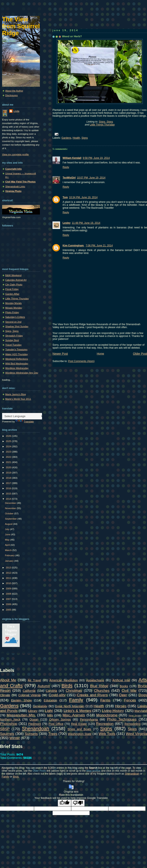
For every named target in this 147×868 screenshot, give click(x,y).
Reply (66, 167)
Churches (102, 691)
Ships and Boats (79, 729)
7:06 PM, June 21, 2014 (99, 246)
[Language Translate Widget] (23, 416)
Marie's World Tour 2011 (18, 399)
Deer (123, 695)
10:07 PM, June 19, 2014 (91, 178)
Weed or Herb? (72, 36)
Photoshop (9, 724)
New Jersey (135, 715)
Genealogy (40, 706)
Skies (132, 729)
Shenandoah (35, 728)
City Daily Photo (14, 285)
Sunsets (31, 734)
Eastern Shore (22, 700)
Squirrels (7, 734)
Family (76, 700)
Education (50, 700)
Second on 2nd (13, 322)
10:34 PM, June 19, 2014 (83, 197)
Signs (85, 138)
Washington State (80, 734)
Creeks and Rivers (92, 695)
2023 (9, 452)
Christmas (74, 691)
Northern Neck (10, 719)
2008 (9, 594)
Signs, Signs (106, 122)
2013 (9, 568)
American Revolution (64, 680)
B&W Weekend (13, 275)
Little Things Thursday (102, 125)
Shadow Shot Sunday (17, 326)
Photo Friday (12, 312)
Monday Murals (13, 303)
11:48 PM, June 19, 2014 (86, 223)
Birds (67, 686)
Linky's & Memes (77, 711)
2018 (9, 478)
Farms (106, 700)
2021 (9, 462)
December (11, 503)
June (8, 534)
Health (76, 138)
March (9, 550)
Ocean (34, 719)
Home (100, 354)
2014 (9, 499)
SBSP (5, 729)
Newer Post (60, 354)
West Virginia (136, 734)
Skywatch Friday (14, 336)
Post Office (56, 724)
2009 (9, 589)
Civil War (129, 691)
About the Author (14, 91)
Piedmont (34, 724)
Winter (15, 738)
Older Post (140, 354)
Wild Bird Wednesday (17, 363)
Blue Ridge (99, 686)
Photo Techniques (122, 719)
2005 (9, 610)
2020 (9, 467)
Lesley (67, 223)
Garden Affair (12, 294)
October (10, 514)
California (29, 691)
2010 (9, 583)
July (8, 529)
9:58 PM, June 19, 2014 (96, 158)
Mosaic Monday (14, 308)
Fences (130, 700)
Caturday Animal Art (16, 280)
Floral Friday (12, 289)
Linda (16, 111)
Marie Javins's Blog (16, 394)
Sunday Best (12, 340)
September (11, 519)
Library (33, 711)
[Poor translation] (78, 803)
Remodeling (133, 724)
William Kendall (72, 158)
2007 (9, 599)
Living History (113, 711)
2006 (9, 604)
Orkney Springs (60, 719)
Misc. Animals (74, 715)
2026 (9, 436)
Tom (65, 197)
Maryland (141, 711)
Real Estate (79, 724)
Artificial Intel (121, 680)
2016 (9, 488)
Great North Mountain (70, 706)
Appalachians (95, 680)
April (8, 545)
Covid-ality (57, 695)
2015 (9, 494)
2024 (9, 446)
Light (49, 711)
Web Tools (107, 734)
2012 (9, 573)
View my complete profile (15, 154)
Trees (53, 734)
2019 (9, 473)
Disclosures (11, 95)
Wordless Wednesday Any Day (22, 373)
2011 (9, 578)
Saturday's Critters (15, 317)
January (10, 561)
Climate (5, 695)
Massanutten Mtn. (21, 715)
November (11, 508)
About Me (8, 680)
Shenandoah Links (15, 186)
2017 (9, 483)
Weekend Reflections (17, 359)
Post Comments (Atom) (81, 361)
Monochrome (107, 715)
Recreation (105, 724)
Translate (25, 422)
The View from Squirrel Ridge (21, 26)
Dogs (143, 695)
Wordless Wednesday (17, 368)
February (10, 555)
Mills (50, 715)
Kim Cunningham (73, 246)
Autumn (44, 686)
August (9, 524)
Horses (121, 706)
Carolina (51, 691)
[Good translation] (64, 803)
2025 (9, 441)
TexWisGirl (69, 178)
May (8, 540)
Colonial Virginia (29, 695)
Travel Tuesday (13, 345)
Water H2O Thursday (16, 354)
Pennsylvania (89, 719)
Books (124, 686)
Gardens (66, 138)
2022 (9, 457)
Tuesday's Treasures (16, 349)
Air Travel (34, 680)
